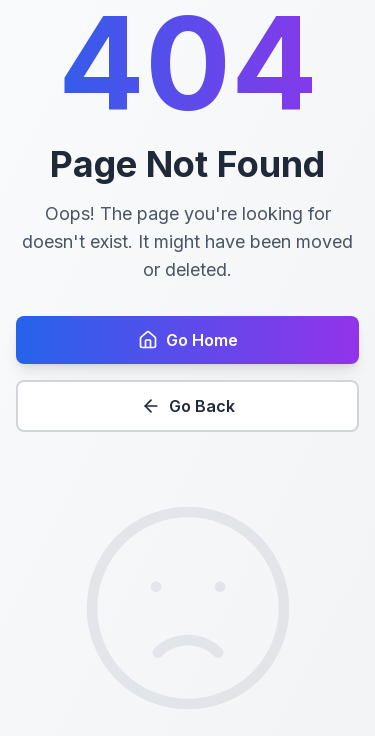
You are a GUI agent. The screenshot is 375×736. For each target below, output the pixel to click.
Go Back (188, 406)
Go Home (188, 340)
